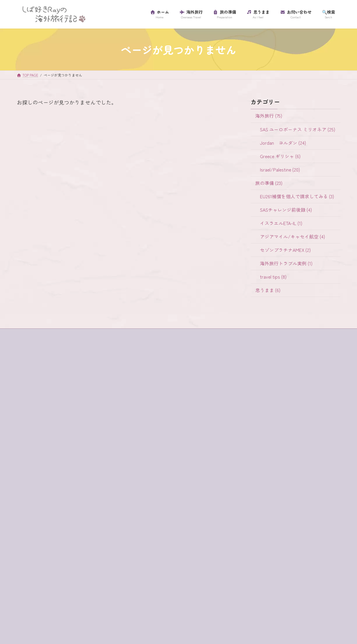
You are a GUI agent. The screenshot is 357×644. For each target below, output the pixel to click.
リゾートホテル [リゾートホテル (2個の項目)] (93, 587)
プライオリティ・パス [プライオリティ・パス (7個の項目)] (95, 568)
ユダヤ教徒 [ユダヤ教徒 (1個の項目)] (93, 578)
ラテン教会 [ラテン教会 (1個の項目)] (59, 587)
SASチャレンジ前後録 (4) (286, 210)
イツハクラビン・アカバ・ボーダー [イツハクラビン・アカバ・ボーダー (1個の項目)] (55, 490)
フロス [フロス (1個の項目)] (59, 568)
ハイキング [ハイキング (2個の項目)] (101, 558)
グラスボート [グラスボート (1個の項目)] (77, 509)
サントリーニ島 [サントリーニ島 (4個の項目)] (67, 519)
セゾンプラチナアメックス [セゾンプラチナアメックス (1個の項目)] (47, 539)
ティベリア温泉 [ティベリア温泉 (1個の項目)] (37, 558)
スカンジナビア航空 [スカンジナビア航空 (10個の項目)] (41, 529)
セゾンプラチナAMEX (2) (285, 250)
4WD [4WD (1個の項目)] (26, 451)
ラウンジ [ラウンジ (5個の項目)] (31, 587)
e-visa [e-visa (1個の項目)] (66, 451)
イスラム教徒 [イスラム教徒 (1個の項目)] (73, 480)
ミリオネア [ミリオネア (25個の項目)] (63, 578)
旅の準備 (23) (269, 183)
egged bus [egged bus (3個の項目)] (90, 451)
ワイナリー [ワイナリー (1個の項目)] (63, 597)
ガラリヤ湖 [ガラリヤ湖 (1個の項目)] (33, 500)
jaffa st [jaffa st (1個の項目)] (79, 461)
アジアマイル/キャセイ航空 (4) (292, 237)
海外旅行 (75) (268, 116)
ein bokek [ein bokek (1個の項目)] (31, 461)
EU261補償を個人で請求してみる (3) (297, 196)
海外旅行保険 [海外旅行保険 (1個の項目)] (35, 607)
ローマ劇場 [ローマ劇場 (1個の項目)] (33, 597)
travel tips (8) (273, 277)
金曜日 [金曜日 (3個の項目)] (54, 617)
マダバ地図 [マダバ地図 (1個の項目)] (33, 578)
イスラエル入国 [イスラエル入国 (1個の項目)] (37, 480)
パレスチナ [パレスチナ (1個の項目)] (33, 568)
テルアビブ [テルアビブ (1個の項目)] (71, 558)
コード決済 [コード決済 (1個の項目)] (33, 519)
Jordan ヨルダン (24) (283, 143)
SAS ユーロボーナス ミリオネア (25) (297, 129)
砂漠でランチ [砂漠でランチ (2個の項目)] (69, 607)
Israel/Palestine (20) (280, 169)
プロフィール (34, 415)
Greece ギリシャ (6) (280, 156)
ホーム (29, 385)
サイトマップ (34, 395)
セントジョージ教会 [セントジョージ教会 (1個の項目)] (41, 549)
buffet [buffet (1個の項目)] (45, 451)
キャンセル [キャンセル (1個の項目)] (63, 500)
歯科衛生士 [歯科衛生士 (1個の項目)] (93, 597)
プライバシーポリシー (41, 405)
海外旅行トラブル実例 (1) (286, 263)
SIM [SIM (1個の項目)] (26, 471)
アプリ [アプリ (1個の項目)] (75, 471)
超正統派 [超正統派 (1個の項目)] (31, 617)
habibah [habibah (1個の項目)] (56, 461)
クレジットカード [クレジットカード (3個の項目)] (39, 509)
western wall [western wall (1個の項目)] (49, 471)
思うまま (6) (268, 290)
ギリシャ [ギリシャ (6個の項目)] (91, 500)
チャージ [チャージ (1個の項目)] (77, 549)
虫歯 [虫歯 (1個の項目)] (95, 607)
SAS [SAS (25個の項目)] (99, 461)
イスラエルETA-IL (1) (281, 223)
